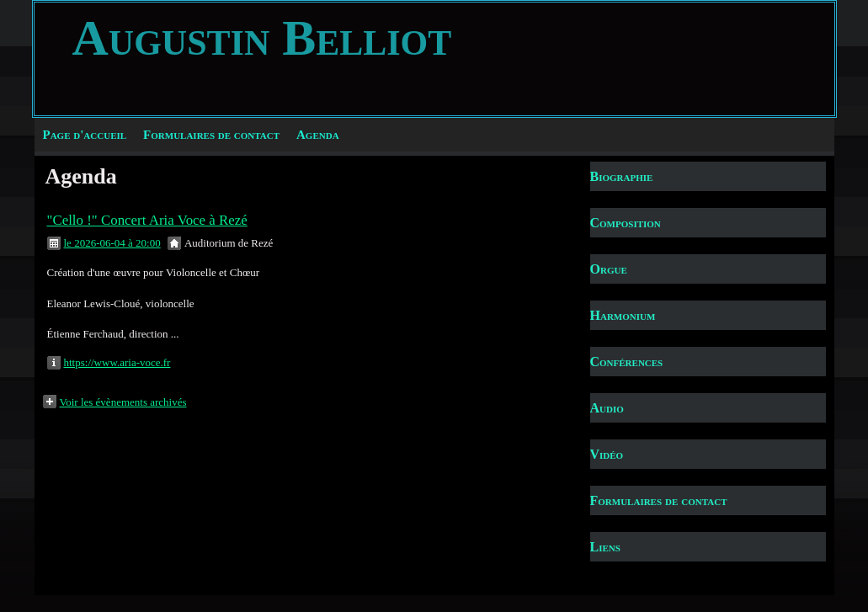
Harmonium (623, 315)
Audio (607, 408)
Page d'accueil (85, 135)
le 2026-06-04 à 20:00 (112, 243)
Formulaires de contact (211, 135)
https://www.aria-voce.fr (117, 362)
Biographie (622, 176)
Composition (626, 223)
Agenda (318, 135)
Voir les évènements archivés (123, 402)
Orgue (609, 269)
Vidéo (607, 454)
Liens (605, 547)
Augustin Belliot (262, 38)
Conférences (627, 362)
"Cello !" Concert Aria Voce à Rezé (147, 220)
